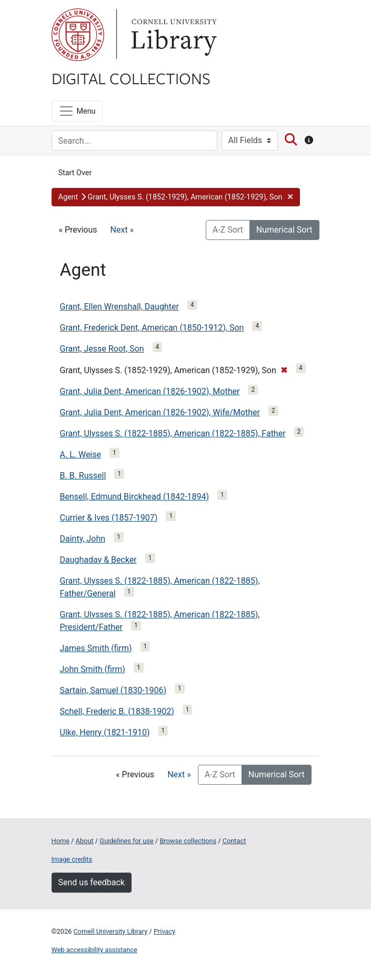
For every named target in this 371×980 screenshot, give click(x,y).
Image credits (72, 859)
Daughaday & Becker (98, 560)
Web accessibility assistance (94, 950)
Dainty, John (83, 539)
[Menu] (77, 111)
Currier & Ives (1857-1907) (109, 518)
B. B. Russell (83, 476)
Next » (122, 230)
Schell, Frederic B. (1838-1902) (117, 711)
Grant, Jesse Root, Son (102, 349)
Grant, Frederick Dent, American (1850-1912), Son (152, 328)
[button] (176, 197)
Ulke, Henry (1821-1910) (105, 732)
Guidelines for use (126, 841)
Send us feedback (92, 882)
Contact (234, 841)
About (85, 841)
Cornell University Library (111, 931)
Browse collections (188, 841)
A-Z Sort (228, 230)
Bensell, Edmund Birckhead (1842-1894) (135, 497)
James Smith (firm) (96, 648)
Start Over (75, 173)
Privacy (164, 931)
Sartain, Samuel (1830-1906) (113, 690)
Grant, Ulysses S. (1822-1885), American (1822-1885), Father (173, 433)
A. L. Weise (81, 454)
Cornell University (78, 35)
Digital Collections (131, 78)
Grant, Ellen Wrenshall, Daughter (119, 307)
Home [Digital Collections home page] (61, 841)
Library (173, 35)
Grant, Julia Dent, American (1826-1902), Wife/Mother (160, 412)
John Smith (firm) (93, 669)
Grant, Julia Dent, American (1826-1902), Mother (150, 391)
